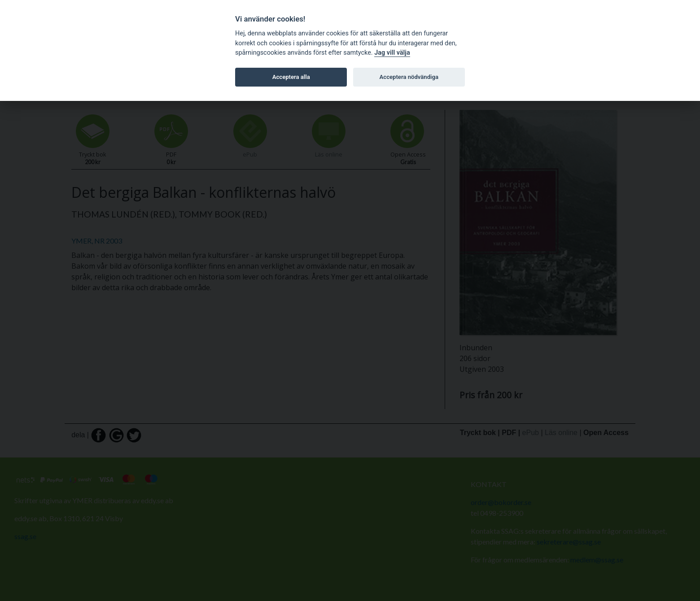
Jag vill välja (392, 53)
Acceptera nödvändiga (409, 77)
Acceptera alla (291, 77)
